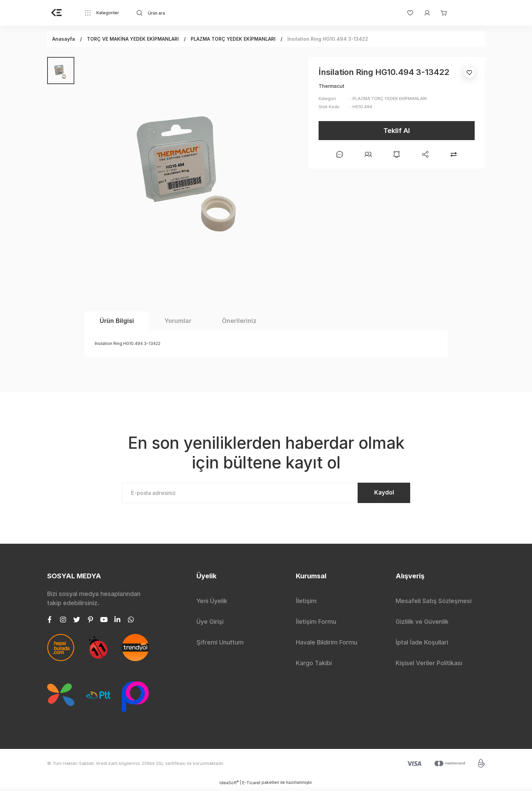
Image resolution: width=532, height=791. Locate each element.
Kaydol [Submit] (378, 495)
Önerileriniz (239, 321)
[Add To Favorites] (469, 73)
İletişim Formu (316, 625)
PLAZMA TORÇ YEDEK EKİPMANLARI (390, 99)
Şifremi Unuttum (220, 646)
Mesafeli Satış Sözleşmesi (434, 604)
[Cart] (441, 13)
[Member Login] (424, 13)
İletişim (306, 604)
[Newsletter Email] (266, 495)
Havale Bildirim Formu (327, 646)
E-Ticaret (251, 786)
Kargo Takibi (314, 666)
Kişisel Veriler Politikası (429, 666)
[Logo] (57, 13)
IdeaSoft (229, 786)
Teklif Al (397, 131)
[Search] (197, 13)
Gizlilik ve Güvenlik (422, 625)
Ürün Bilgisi (117, 321)
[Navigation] (102, 13)
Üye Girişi (210, 625)
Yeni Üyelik (212, 604)
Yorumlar (178, 321)
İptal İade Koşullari (422, 646)
